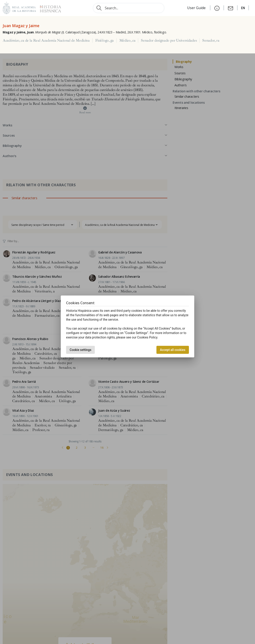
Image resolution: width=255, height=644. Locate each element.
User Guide (197, 8)
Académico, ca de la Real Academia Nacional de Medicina (46, 41)
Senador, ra (211, 41)
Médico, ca (127, 41)
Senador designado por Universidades (169, 41)
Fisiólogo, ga (104, 41)
